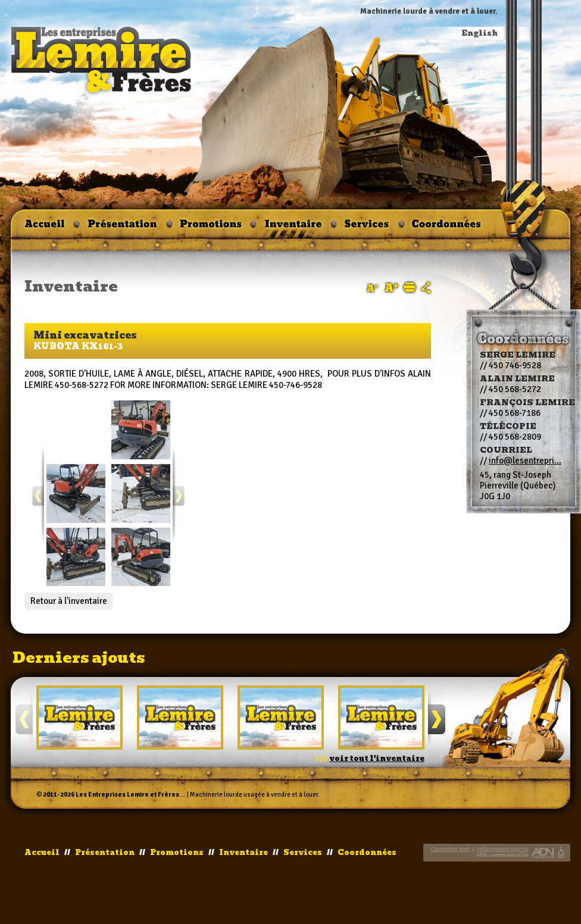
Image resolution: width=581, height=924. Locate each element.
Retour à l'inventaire (69, 601)
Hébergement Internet (502, 849)
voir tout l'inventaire (377, 759)
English (480, 33)
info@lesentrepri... (525, 461)
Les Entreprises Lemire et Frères (127, 795)
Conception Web (450, 849)
